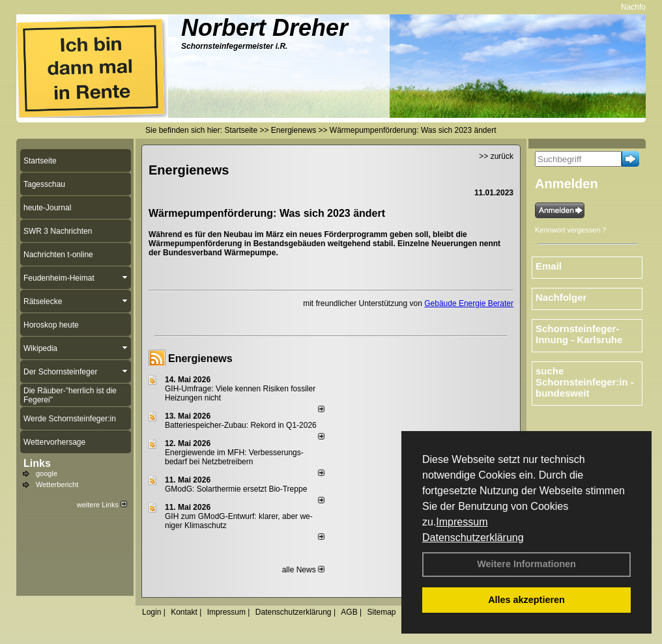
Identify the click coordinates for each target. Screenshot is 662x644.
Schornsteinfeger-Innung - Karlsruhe (579, 334)
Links (37, 463)
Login (151, 612)
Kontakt (184, 612)
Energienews (200, 358)
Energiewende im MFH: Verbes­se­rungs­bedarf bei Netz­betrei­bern (234, 457)
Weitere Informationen (526, 564)
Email (549, 266)
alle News (303, 570)
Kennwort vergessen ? (570, 230)
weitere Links (102, 505)
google (47, 473)
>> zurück (496, 156)
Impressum (462, 522)
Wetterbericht (57, 484)
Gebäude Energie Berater (469, 303)
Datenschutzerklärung (473, 538)
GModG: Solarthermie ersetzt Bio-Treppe (236, 489)
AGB (349, 612)
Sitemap (381, 612)
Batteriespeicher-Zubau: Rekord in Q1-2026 (241, 425)
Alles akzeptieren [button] (526, 600)
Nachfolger (561, 297)
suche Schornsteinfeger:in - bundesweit (585, 382)
